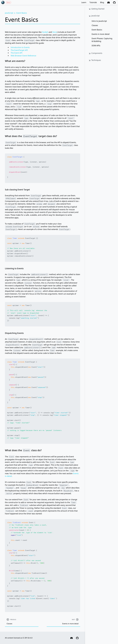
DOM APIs (96, 45)
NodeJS (45, 32)
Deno (55, 32)
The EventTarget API (19, 50)
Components (95, 53)
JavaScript (94, 16)
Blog (102, 2)
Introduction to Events (20, 47)
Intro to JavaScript (99, 21)
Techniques (95, 60)
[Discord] (109, 2)
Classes (95, 25)
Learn (84, 2)
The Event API (17, 53)
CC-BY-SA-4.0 (27, 638)
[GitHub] (114, 2)
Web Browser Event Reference (23, 56)
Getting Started (96, 9)
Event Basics (97, 30)
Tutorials (93, 2)
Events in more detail (101, 34)
